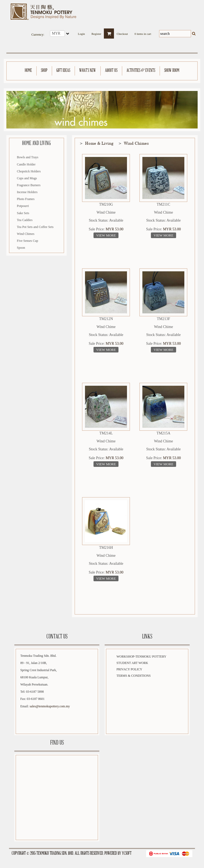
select (68, 34)
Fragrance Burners (29, 185)
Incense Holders (27, 192)
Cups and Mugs (27, 178)
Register (97, 32)
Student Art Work (132, 663)
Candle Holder (26, 164)
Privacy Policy (129, 669)
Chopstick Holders (29, 171)
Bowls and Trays (28, 157)
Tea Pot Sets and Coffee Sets (35, 227)
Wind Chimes (26, 234)
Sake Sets (23, 213)
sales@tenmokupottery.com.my (50, 706)
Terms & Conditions (133, 676)
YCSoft (127, 854)
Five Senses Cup (28, 241)
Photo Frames (26, 199)
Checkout (122, 32)
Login (81, 32)
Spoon (21, 248)
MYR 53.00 (115, 229)
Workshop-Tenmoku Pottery (141, 657)
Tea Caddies (25, 220)
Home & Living (99, 143)
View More (106, 235)
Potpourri (23, 206)
